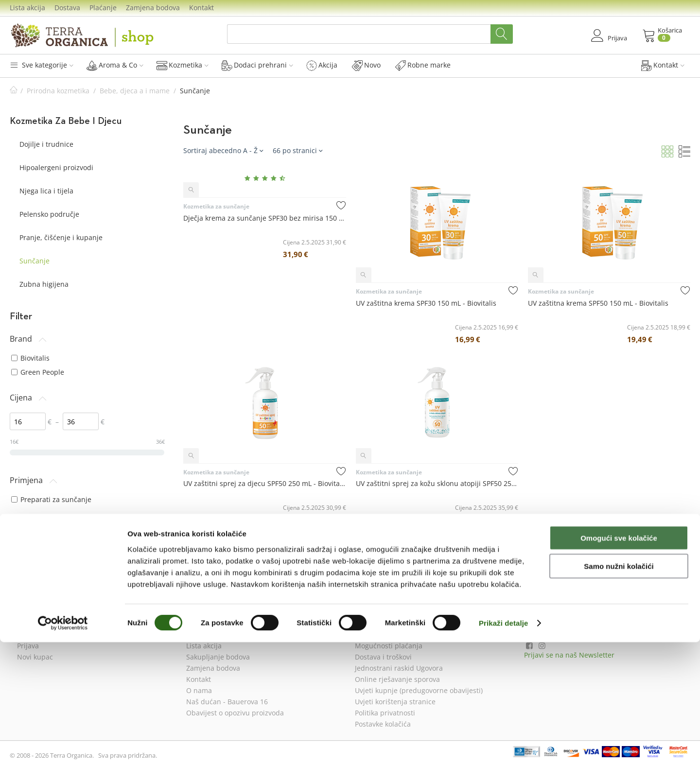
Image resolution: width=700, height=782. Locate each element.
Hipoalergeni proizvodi (56, 167)
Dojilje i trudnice (46, 144)
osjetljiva (30, 545)
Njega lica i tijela (46, 191)
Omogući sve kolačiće (619, 677)
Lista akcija (27, 8)
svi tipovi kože (38, 558)
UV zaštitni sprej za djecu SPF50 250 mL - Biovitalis (264, 483)
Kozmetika (183, 65)
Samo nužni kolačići (619, 706)
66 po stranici (297, 150)
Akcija (322, 65)
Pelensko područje (49, 214)
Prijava (28, 646)
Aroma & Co (115, 65)
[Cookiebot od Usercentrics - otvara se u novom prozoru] (63, 763)
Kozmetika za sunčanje (216, 206)
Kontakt (201, 8)
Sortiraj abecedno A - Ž (223, 150)
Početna (14, 91)
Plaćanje (103, 8)
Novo (366, 65)
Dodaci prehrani (257, 65)
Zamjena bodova (153, 8)
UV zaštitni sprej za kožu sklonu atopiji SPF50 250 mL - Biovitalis (437, 483)
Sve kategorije (42, 65)
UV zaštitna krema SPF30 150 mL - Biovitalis (426, 303)
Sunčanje (35, 261)
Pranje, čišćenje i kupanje (61, 237)
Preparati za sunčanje (51, 499)
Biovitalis (30, 358)
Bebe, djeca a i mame (135, 91)
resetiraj (152, 583)
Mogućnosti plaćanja (389, 646)
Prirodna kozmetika (58, 91)
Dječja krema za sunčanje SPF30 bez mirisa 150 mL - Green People (264, 218)
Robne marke (423, 65)
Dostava (67, 8)
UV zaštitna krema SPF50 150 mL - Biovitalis (598, 303)
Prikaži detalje (504, 763)
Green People (38, 372)
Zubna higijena (44, 284)
